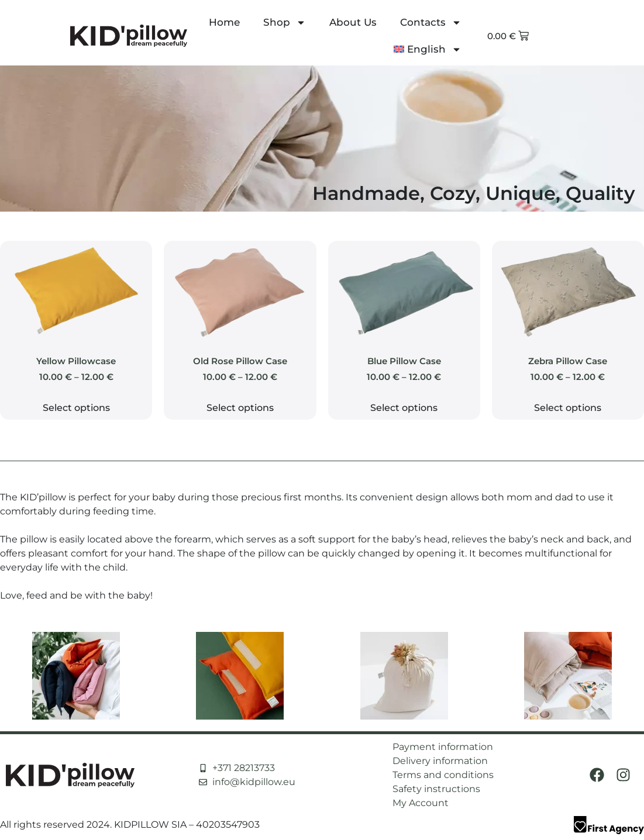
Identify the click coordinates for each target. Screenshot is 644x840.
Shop (285, 23)
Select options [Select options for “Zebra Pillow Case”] (568, 408)
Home (224, 22)
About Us (353, 22)
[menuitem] (428, 49)
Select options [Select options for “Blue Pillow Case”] (404, 408)
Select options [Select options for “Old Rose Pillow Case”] (240, 408)
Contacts (431, 23)
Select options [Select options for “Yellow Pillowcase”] (76, 408)
